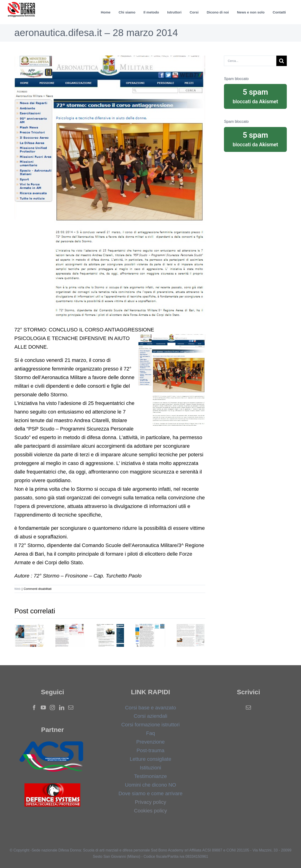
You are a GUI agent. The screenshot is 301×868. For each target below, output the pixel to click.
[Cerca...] (250, 61)
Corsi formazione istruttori (150, 725)
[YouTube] (43, 708)
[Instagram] (52, 708)
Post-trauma (151, 750)
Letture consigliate (150, 759)
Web (18, 589)
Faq (150, 733)
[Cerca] (282, 61)
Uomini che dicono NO (150, 785)
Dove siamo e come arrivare (150, 793)
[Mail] (71, 708)
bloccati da (255, 96)
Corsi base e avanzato (150, 708)
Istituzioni (151, 768)
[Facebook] (34, 708)
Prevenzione (150, 742)
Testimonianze (150, 776)
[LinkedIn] (62, 708)
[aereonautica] (110, 187)
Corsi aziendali (150, 716)
